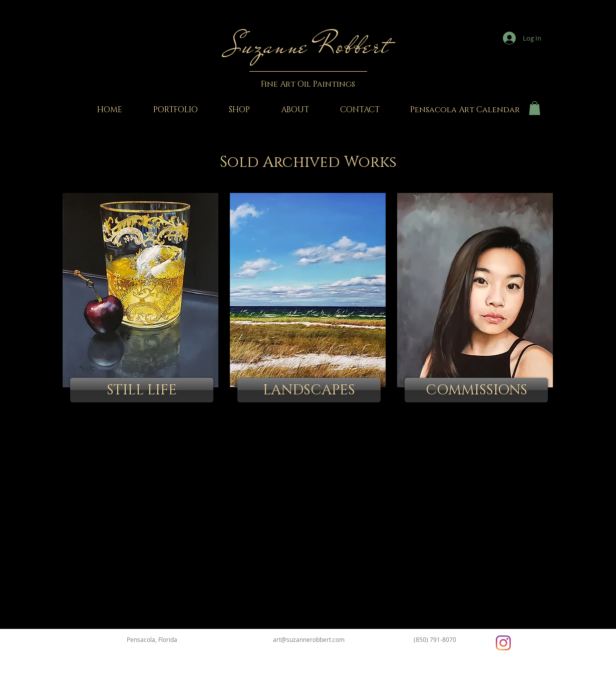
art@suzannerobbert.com (309, 639)
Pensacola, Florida (152, 639)
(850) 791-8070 (435, 639)
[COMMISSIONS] (476, 390)
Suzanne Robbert (308, 46)
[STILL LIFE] (142, 390)
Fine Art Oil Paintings (308, 84)
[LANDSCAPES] (309, 390)
